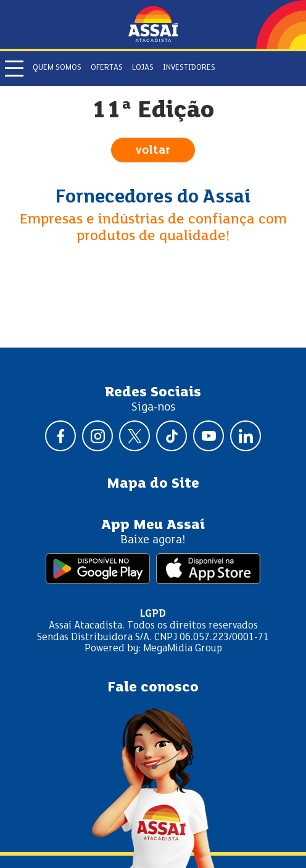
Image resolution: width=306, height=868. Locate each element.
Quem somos (57, 68)
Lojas (143, 68)
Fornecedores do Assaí (153, 198)
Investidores (189, 68)
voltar (153, 151)
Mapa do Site (153, 484)
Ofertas (107, 68)
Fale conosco (153, 688)
